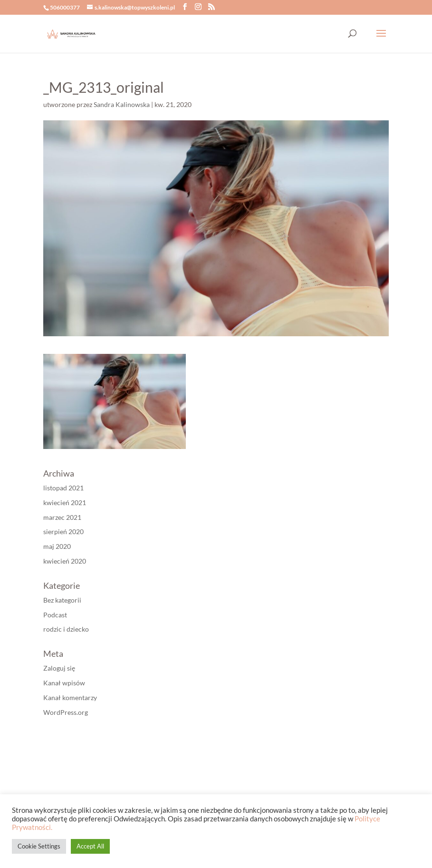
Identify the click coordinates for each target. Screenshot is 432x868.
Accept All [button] (90, 846)
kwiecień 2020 (65, 561)
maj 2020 (57, 546)
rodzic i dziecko (66, 629)
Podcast (55, 615)
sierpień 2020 (63, 532)
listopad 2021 (63, 488)
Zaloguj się (59, 668)
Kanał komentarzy (70, 697)
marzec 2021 (62, 517)
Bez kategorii (62, 600)
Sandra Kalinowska (122, 104)
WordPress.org (66, 712)
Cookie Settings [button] (39, 846)
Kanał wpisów (64, 683)
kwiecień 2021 (65, 502)
